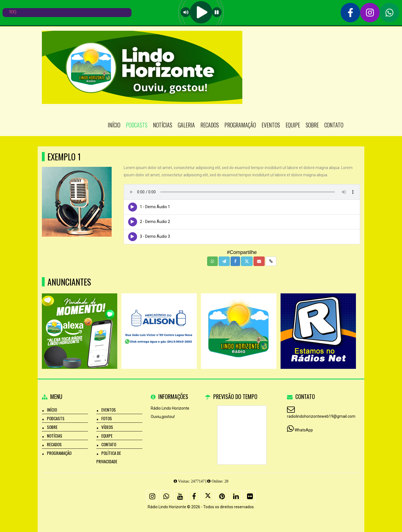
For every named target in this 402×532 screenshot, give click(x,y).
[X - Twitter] (208, 496)
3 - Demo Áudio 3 (155, 236)
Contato (334, 125)
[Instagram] (152, 496)
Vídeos (107, 427)
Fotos (107, 418)
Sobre (312, 125)
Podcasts (137, 125)
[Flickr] (250, 496)
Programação (240, 125)
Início (114, 125)
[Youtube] (180, 496)
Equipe (293, 125)
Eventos (271, 125)
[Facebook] (194, 496)
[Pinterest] (222, 496)
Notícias (163, 125)
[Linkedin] (236, 496)
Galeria (186, 125)
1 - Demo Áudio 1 (155, 207)
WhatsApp (304, 430)
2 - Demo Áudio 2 (155, 222)
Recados (210, 125)
